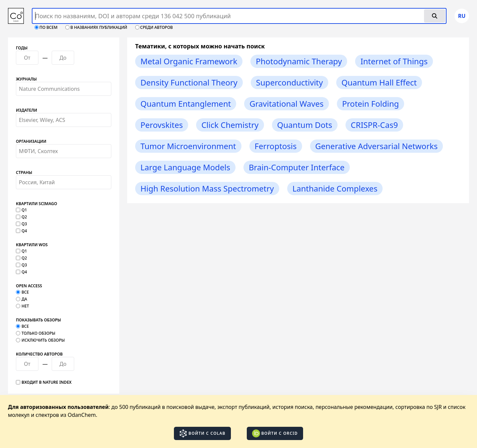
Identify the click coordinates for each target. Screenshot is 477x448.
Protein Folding (371, 104)
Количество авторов (39, 354)
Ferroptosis (276, 146)
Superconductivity (290, 82)
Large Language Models (185, 167)
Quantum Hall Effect (379, 82)
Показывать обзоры (38, 320)
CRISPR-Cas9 (374, 125)
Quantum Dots (305, 125)
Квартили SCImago (36, 204)
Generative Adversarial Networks (377, 146)
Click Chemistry (230, 125)
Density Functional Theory (189, 82)
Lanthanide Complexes (335, 188)
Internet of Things (394, 61)
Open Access (29, 286)
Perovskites (162, 125)
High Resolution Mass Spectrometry (207, 188)
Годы (22, 48)
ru (462, 16)
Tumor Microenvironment (188, 146)
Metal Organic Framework (189, 61)
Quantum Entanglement (186, 104)
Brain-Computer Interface (297, 167)
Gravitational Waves (287, 104)
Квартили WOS (32, 245)
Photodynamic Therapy (299, 61)
